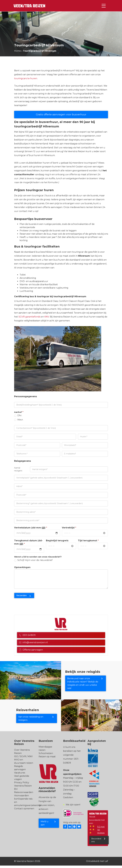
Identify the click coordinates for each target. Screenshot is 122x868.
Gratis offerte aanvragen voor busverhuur (61, 115)
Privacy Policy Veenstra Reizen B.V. (23, 786)
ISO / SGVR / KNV (23, 756)
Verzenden (22, 595)
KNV (47, 317)
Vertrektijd (69, 528)
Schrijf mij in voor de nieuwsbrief (33, 560)
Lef (106, 861)
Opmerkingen (22, 567)
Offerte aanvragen (31, 650)
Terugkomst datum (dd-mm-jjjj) (28, 542)
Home (17, 51)
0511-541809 (27, 635)
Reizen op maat (47, 757)
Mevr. (19, 420)
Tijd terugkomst (88, 541)
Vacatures (20, 773)
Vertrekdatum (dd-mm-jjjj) (31, 528)
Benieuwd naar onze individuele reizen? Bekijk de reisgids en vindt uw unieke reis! (83, 683)
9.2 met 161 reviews (101, 830)
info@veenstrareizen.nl (33, 642)
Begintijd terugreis (57, 541)
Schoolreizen (46, 753)
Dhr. (18, 415)
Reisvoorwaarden (24, 792)
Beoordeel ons (96, 840)
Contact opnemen (24, 809)
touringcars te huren (26, 78)
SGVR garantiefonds (29, 317)
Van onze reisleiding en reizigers (31, 718)
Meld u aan (45, 823)
